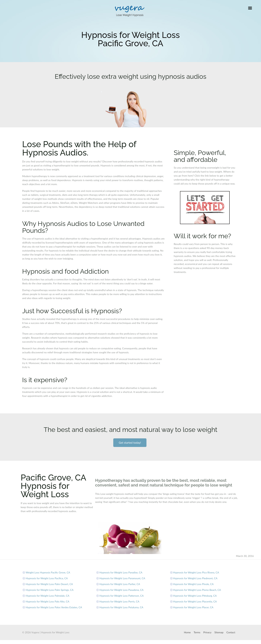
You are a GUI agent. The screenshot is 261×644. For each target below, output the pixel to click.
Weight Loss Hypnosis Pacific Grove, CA (48, 572)
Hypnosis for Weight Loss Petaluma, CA (121, 607)
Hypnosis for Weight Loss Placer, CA (193, 607)
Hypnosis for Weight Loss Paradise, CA (121, 572)
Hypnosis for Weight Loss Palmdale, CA (48, 596)
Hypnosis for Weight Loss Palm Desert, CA (49, 584)
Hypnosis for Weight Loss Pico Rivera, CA (196, 572)
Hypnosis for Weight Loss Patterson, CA (121, 596)
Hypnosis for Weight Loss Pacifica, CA (47, 578)
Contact (231, 632)
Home (187, 632)
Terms (197, 632)
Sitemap (219, 632)
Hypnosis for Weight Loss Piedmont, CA (195, 578)
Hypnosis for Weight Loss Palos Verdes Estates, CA (54, 607)
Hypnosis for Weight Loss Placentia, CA (195, 601)
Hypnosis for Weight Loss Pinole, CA (193, 584)
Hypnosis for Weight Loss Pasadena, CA (121, 590)
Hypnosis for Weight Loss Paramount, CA (122, 578)
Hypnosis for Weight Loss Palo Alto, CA (47, 601)
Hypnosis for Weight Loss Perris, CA (119, 601)
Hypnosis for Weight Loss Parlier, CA (120, 584)
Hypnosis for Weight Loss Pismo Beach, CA (197, 590)
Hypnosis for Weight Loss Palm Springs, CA (50, 590)
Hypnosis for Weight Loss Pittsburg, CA (195, 596)
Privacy (207, 632)
